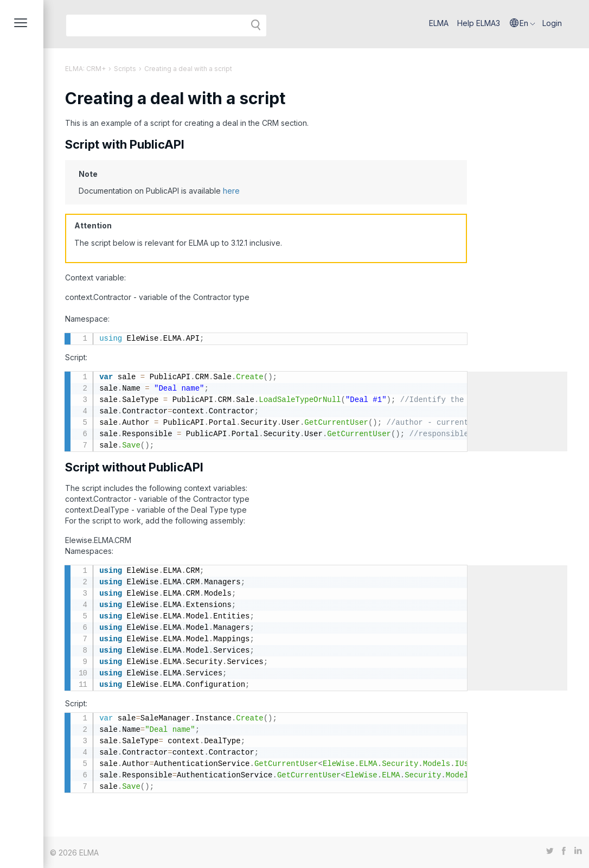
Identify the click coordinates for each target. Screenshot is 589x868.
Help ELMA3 (479, 23)
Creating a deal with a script (188, 69)
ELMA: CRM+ (85, 69)
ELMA (439, 23)
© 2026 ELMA (74, 853)
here (231, 191)
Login (552, 23)
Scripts (125, 69)
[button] (523, 23)
